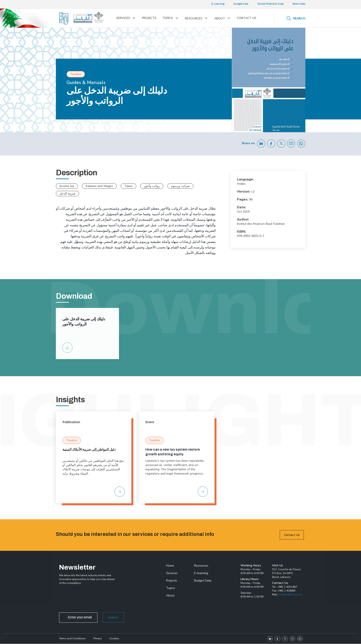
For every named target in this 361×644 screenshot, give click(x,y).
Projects (149, 18)
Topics (168, 18)
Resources (194, 18)
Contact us (247, 18)
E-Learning (218, 4)
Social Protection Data (270, 4)
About (220, 18)
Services (123, 18)
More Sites (299, 4)
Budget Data (241, 4)
